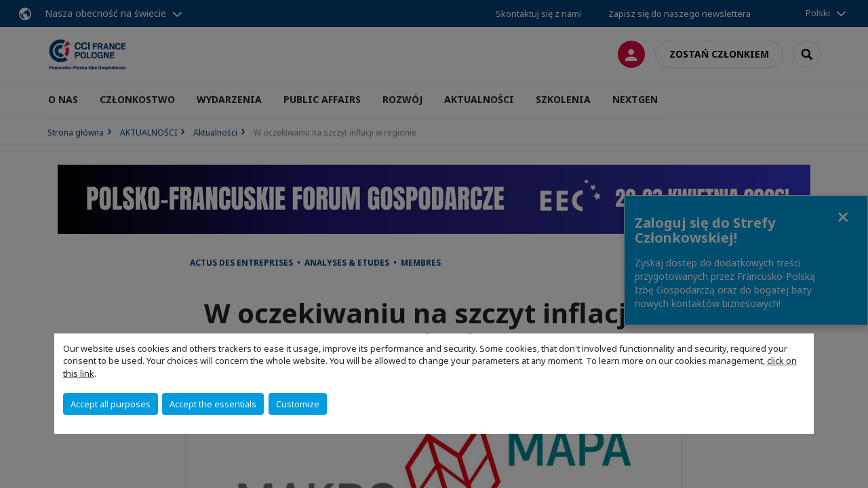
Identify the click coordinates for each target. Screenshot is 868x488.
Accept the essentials (213, 404)
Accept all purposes (111, 404)
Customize (298, 404)
